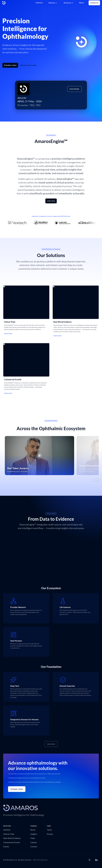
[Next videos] (97, 480)
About (33, 830)
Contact (34, 847)
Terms (49, 830)
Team (33, 838)
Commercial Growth (12, 842)
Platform (7, 830)
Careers (33, 842)
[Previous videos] (92, 480)
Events (6, 847)
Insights (34, 834)
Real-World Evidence (12, 838)
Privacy (50, 834)
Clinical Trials (9, 834)
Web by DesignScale (40, 860)
